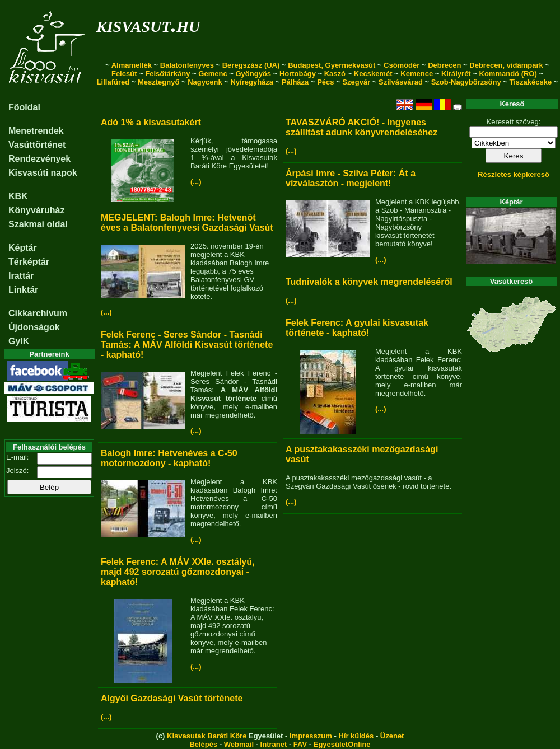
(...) (196, 182)
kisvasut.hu (148, 24)
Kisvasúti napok (43, 173)
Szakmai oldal (38, 224)
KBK (18, 196)
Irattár (21, 276)
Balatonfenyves (187, 65)
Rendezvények (39, 159)
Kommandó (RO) (508, 74)
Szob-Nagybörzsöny (466, 82)
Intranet (274, 744)
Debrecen (444, 65)
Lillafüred (113, 82)
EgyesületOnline (342, 744)
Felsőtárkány (167, 74)
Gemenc (213, 74)
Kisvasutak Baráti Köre (207, 736)
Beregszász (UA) (251, 65)
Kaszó (335, 74)
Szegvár (356, 82)
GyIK (19, 341)
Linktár (23, 290)
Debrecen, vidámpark (506, 65)
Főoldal (24, 107)
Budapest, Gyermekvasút (332, 65)
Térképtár (29, 262)
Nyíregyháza (252, 82)
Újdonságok (34, 327)
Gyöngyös (253, 74)
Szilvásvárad (401, 82)
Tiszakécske (530, 82)
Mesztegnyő (158, 82)
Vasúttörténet (37, 145)
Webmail (239, 744)
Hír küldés (356, 736)
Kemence (417, 74)
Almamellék (132, 65)
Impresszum (311, 736)
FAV (300, 744)
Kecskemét (373, 74)
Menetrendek (36, 131)
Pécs (325, 82)
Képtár (23, 248)
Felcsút (124, 74)
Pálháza (295, 82)
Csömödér (402, 65)
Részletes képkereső (514, 174)
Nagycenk (205, 82)
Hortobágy (298, 74)
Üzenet (392, 736)
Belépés (203, 744)
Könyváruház (36, 210)
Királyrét (456, 74)
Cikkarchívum (38, 313)
